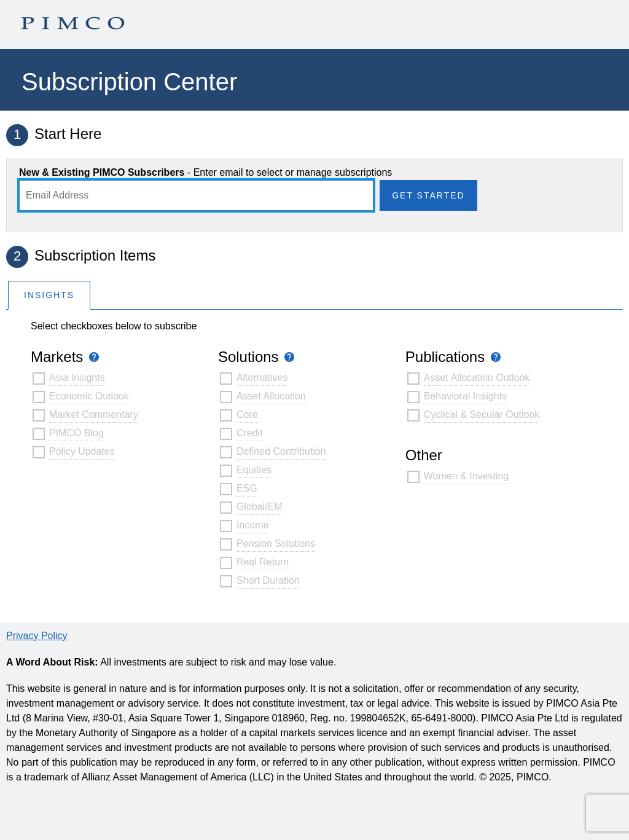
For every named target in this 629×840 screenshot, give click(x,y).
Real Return (263, 562)
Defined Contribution (281, 451)
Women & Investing (466, 476)
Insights (49, 295)
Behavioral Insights (465, 396)
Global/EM (260, 507)
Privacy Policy (37, 636)
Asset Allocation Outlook (477, 378)
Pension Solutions (276, 544)
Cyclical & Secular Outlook (482, 414)
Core (247, 414)
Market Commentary (94, 414)
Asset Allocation (271, 396)
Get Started (428, 195)
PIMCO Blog (76, 433)
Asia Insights (77, 378)
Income (252, 525)
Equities (254, 470)
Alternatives (262, 378)
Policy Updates (82, 451)
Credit (250, 433)
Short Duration (268, 580)
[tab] (49, 295)
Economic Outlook (89, 396)
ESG (247, 488)
